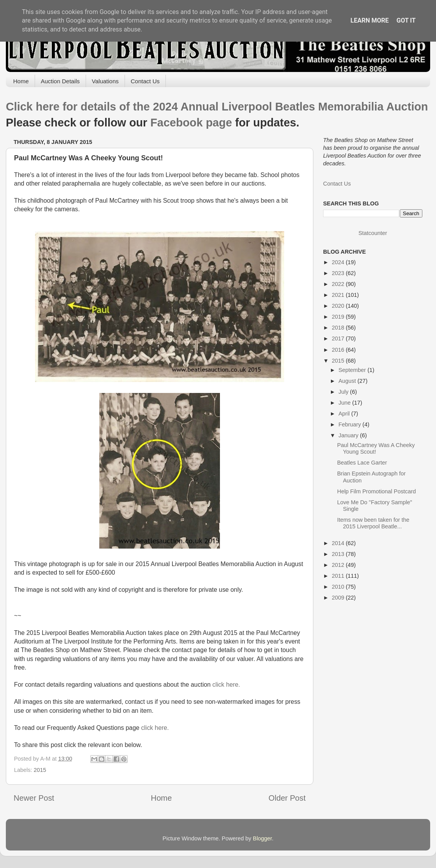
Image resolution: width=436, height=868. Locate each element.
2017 (339, 338)
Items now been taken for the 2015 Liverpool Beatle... (373, 523)
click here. (226, 685)
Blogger (263, 838)
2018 (339, 328)
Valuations (105, 81)
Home (21, 81)
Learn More (369, 20)
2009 (339, 598)
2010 (339, 587)
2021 (339, 295)
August (348, 381)
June (345, 403)
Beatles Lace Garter (362, 463)
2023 (339, 273)
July (345, 392)
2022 (339, 284)
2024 (339, 262)
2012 (339, 565)
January (349, 435)
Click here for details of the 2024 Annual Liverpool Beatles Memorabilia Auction (217, 107)
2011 (339, 576)
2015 (40, 770)
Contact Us (145, 81)
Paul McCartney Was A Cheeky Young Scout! (376, 448)
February (351, 424)
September (353, 370)
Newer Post (34, 798)
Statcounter (373, 233)
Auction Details (60, 81)
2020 (339, 306)
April (345, 414)
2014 (339, 543)
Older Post (287, 798)
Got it (406, 20)
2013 (339, 554)
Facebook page (191, 123)
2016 (339, 350)
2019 (339, 317)
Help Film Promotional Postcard (376, 491)
